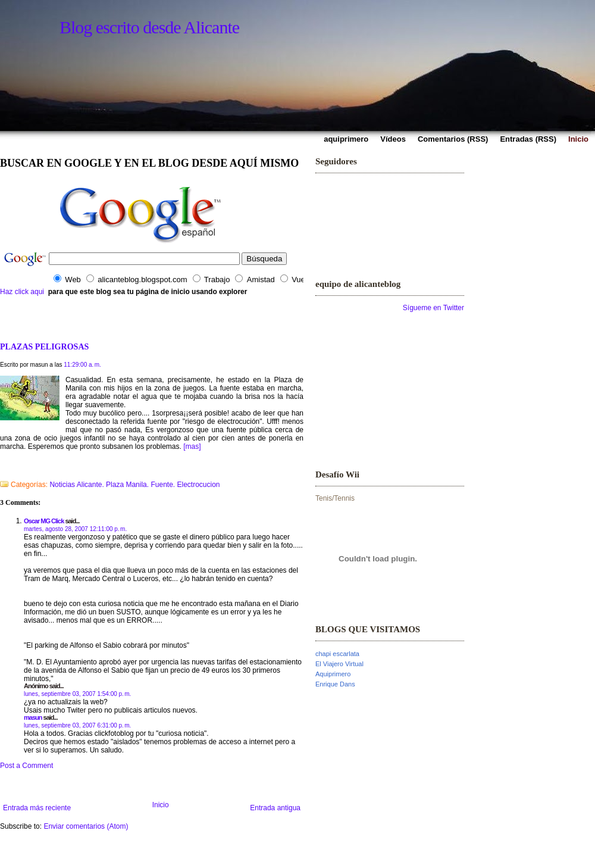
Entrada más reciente (37, 808)
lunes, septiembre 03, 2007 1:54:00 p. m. (77, 694)
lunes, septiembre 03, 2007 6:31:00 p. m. (77, 725)
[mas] (192, 447)
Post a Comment (26, 766)
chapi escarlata (337, 654)
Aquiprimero (333, 674)
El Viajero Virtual (339, 664)
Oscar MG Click (44, 521)
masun (33, 717)
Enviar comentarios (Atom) (86, 826)
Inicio (161, 805)
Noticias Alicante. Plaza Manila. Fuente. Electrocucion (134, 485)
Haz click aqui (22, 292)
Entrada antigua (275, 808)
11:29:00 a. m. (82, 365)
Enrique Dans (335, 684)
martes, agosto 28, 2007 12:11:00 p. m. (75, 529)
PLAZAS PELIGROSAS (44, 346)
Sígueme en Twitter (433, 308)
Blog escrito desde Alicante (149, 27)
